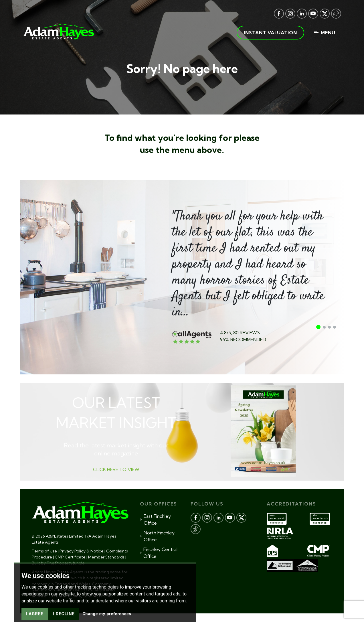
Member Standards (106, 557)
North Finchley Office (157, 536)
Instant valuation (270, 33)
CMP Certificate (70, 557)
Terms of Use (44, 551)
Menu (325, 33)
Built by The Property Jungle (58, 563)
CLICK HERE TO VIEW (116, 469)
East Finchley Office (156, 520)
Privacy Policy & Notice (82, 551)
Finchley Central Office (159, 553)
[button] (318, 327)
